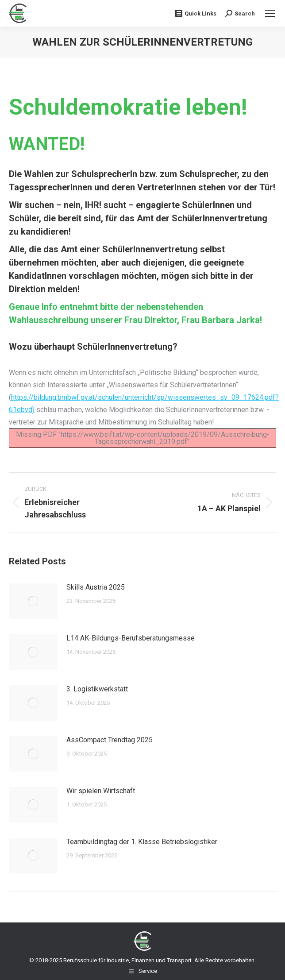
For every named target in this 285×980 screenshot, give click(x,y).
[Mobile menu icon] (270, 13)
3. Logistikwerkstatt (97, 689)
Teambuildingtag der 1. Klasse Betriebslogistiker (142, 842)
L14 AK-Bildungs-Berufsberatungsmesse (131, 638)
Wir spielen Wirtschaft (101, 791)
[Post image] (33, 601)
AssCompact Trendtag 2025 (110, 740)
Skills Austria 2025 (96, 587)
